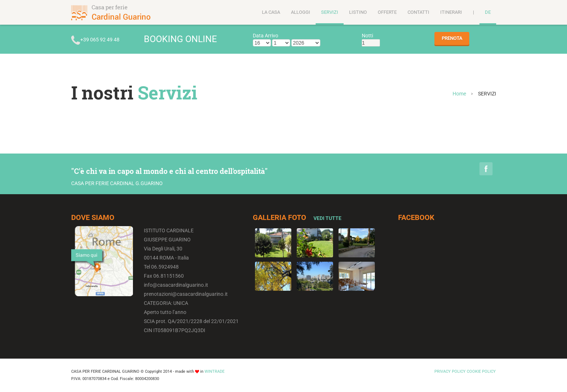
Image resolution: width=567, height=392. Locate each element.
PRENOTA (452, 38)
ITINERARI (451, 12)
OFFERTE (387, 12)
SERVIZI (330, 12)
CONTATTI (418, 12)
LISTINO (358, 12)
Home (459, 94)
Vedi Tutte (327, 218)
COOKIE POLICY (481, 371)
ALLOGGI (301, 12)
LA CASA (271, 12)
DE (488, 12)
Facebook (486, 169)
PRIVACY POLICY (450, 371)
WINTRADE (214, 371)
